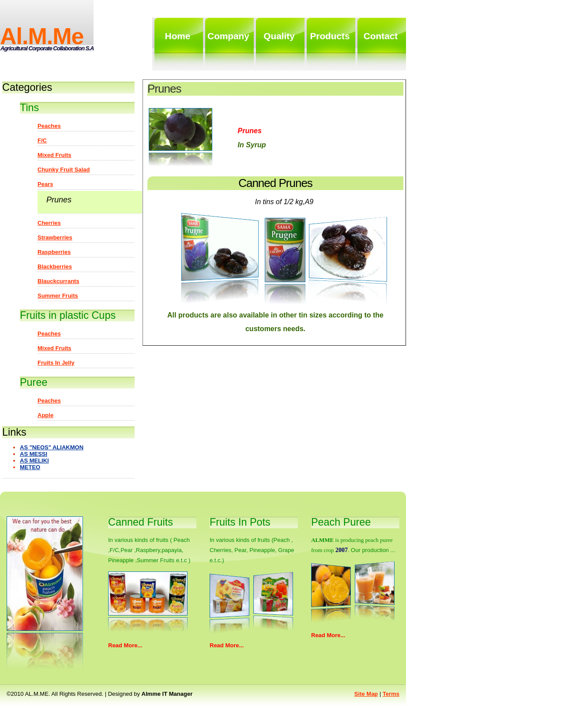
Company (228, 36)
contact (381, 36)
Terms (391, 694)
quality (279, 36)
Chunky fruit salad (64, 170)
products (330, 36)
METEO (30, 467)
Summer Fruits (58, 296)
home (178, 36)
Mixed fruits (55, 155)
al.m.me (42, 36)
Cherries (49, 223)
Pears (45, 184)
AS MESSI (34, 454)
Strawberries (55, 237)
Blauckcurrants (58, 281)
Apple (45, 415)
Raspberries (54, 252)
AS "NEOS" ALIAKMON (52, 447)
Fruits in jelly (56, 363)
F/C (42, 140)
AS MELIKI (34, 461)
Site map (366, 694)
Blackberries (55, 267)
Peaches (49, 126)
